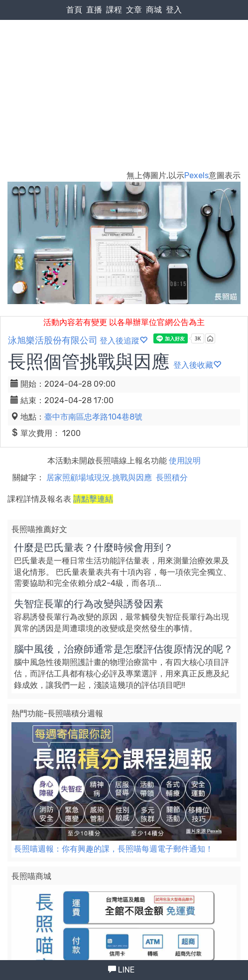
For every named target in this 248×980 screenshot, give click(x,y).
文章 (134, 10)
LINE (121, 970)
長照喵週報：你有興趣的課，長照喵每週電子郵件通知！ (114, 849)
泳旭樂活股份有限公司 (53, 340)
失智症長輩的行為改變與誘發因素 (89, 604)
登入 (174, 10)
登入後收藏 (197, 365)
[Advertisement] (124, 75)
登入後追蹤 (124, 341)
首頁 (74, 10)
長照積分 (172, 478)
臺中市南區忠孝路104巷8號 (93, 417)
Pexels (196, 175)
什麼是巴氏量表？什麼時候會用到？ (94, 547)
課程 (114, 10)
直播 (94, 10)
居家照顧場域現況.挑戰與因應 (99, 478)
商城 (154, 10)
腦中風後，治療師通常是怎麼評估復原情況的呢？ (124, 649)
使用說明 (185, 461)
